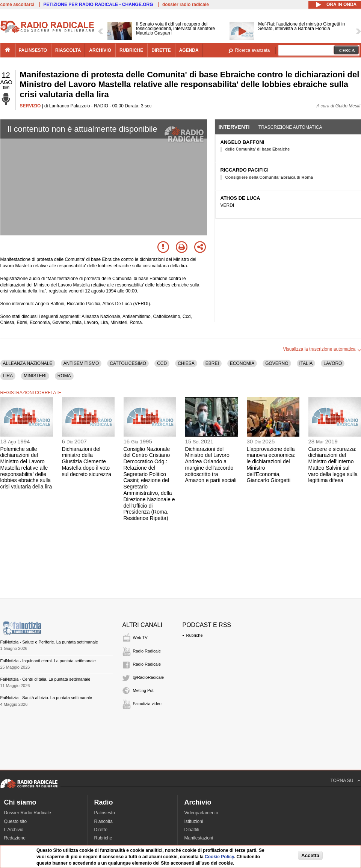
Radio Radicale (147, 651)
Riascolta (103, 821)
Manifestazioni (199, 838)
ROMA (64, 376)
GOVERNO (277, 363)
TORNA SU (342, 781)
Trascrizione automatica (290, 127)
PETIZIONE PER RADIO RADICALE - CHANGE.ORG (98, 5)
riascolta (68, 50)
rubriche (131, 50)
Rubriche (195, 635)
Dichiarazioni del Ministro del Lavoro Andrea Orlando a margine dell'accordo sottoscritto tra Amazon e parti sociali (211, 465)
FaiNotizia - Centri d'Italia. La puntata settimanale (45, 679)
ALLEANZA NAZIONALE (28, 363)
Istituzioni (194, 821)
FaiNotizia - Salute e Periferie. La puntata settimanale (49, 642)
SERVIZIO (30, 106)
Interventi (234, 127)
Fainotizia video (147, 704)
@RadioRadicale (149, 677)
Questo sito (16, 821)
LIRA (8, 376)
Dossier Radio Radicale (28, 813)
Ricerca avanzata (253, 50)
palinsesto (33, 50)
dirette (161, 50)
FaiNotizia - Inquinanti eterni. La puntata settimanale (48, 661)
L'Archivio (14, 830)
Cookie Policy (219, 857)
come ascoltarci (17, 5)
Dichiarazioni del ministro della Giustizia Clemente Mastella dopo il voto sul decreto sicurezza (87, 462)
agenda (189, 50)
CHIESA (186, 363)
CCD (162, 363)
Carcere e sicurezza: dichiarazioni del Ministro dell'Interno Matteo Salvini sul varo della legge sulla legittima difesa (333, 465)
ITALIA (306, 363)
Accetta (310, 855)
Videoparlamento (202, 813)
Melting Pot (143, 690)
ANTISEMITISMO (81, 363)
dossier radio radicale (186, 5)
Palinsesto (105, 813)
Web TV (140, 637)
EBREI (212, 363)
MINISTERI (35, 376)
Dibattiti (192, 830)
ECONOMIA (242, 363)
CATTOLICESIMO (128, 363)
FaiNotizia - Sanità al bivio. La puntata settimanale (46, 698)
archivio (100, 50)
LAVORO (333, 363)
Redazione (15, 838)
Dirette (101, 830)
